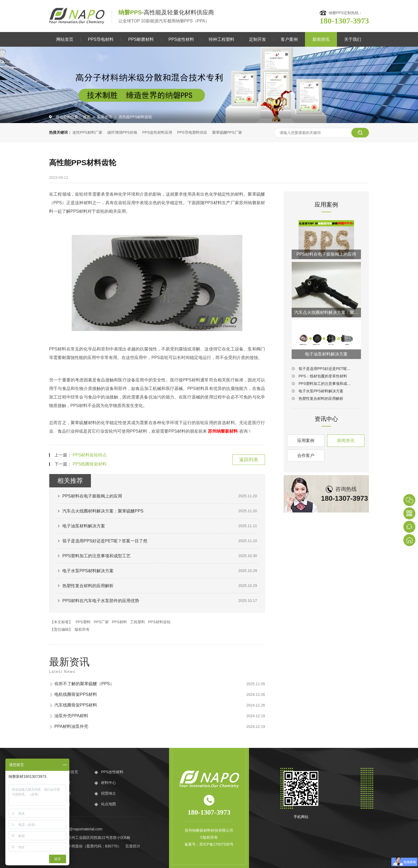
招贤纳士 (108, 793)
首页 (87, 117)
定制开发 (258, 39)
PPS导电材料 (101, 39)
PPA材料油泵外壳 (71, 726)
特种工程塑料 (222, 39)
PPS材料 (119, 622)
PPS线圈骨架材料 (90, 464)
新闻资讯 (321, 39)
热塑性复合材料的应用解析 (88, 586)
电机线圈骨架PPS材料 (76, 694)
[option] (209, 85)
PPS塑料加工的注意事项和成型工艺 (97, 556)
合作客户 (306, 455)
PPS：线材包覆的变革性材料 (323, 376)
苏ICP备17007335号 (216, 844)
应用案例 (306, 441)
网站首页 (65, 39)
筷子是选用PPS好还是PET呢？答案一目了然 (105, 541)
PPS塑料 (83, 622)
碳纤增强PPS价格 (122, 132)
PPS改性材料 (181, 39)
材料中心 (108, 783)
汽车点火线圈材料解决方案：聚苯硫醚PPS (103, 511)
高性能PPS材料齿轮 (135, 117)
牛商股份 (75, 846)
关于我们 (353, 39)
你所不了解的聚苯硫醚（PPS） (84, 684)
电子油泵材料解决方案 (84, 526)
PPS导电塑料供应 (192, 132)
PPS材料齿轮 (159, 622)
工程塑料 (138, 622)
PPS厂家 (101, 622)
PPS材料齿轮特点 (90, 455)
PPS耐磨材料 (141, 39)
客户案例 (289, 39)
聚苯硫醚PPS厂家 (227, 132)
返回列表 (249, 460)
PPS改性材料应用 (157, 132)
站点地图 (108, 804)
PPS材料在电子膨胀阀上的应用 (92, 496)
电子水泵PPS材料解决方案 (88, 571)
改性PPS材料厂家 (87, 132)
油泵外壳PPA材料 (71, 716)
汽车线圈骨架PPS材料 (76, 705)
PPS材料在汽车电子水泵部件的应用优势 (101, 601)
